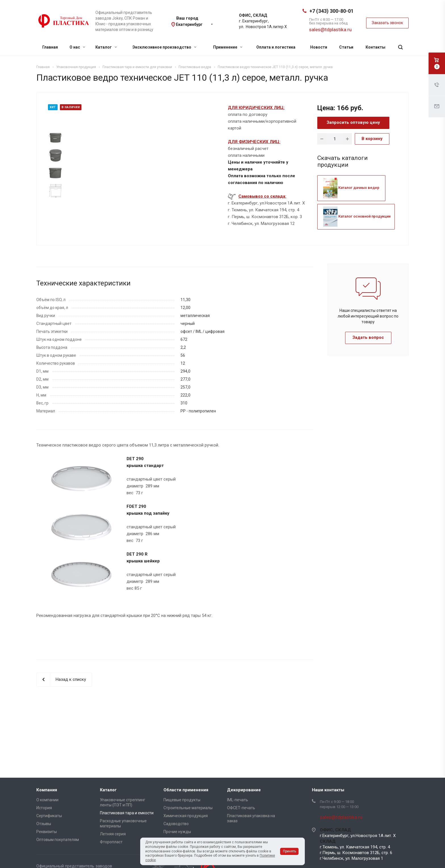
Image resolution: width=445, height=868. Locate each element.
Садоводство (176, 824)
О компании (47, 800)
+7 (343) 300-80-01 (331, 11)
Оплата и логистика (276, 47)
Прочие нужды (177, 832)
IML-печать (238, 800)
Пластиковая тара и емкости (127, 813)
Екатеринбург (189, 24)
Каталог (106, 47)
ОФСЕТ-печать (241, 808)
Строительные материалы (188, 808)
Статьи (346, 47)
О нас (77, 47)
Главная (50, 47)
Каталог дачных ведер (351, 188)
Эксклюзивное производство (164, 47)
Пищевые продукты (182, 800)
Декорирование (244, 790)
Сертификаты (49, 816)
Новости (319, 47)
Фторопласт (111, 842)
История (44, 808)
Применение (228, 47)
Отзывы (44, 824)
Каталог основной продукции (357, 216)
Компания (47, 790)
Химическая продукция (186, 816)
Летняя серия (113, 834)
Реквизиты (47, 832)
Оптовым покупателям (58, 840)
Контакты (375, 47)
